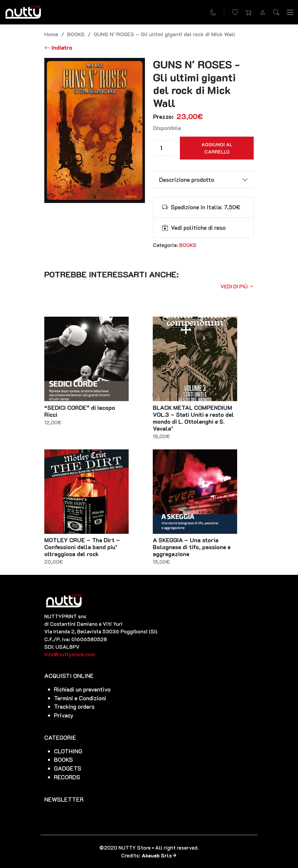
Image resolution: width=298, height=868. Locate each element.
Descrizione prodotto (187, 180)
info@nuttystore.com (70, 654)
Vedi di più (237, 286)
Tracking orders (74, 706)
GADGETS (68, 768)
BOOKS (76, 34)
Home (51, 34)
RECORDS (67, 777)
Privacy (64, 715)
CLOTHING (68, 751)
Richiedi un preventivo (82, 689)
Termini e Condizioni (80, 698)
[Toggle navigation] (290, 12)
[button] (249, 12)
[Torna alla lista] (58, 48)
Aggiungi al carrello (217, 148)
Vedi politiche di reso (198, 228)
